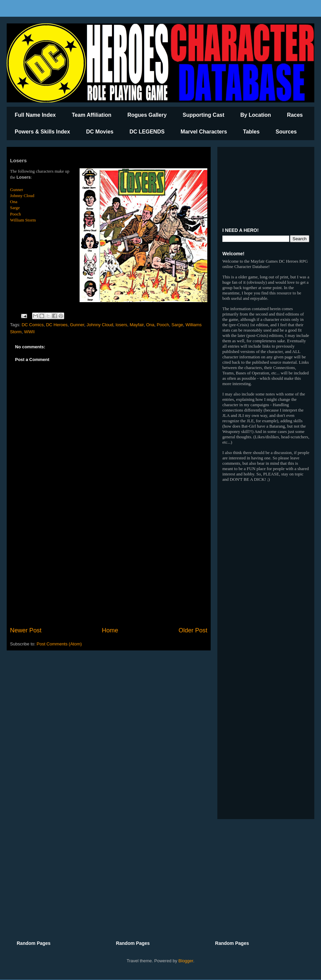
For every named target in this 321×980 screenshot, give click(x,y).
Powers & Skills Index (42, 132)
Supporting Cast (203, 115)
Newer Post (26, 630)
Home (110, 630)
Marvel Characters (204, 132)
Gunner (17, 190)
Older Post (193, 630)
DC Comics (33, 325)
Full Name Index (35, 115)
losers (122, 325)
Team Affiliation (92, 115)
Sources (286, 132)
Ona (14, 202)
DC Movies (100, 132)
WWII (29, 332)
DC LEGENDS (147, 132)
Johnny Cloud (22, 196)
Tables (251, 132)
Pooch (16, 214)
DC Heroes (57, 325)
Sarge (15, 208)
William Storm (23, 220)
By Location (256, 115)
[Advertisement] (109, 571)
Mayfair (137, 325)
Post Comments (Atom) (59, 644)
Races (295, 115)
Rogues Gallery (147, 115)
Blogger (186, 961)
